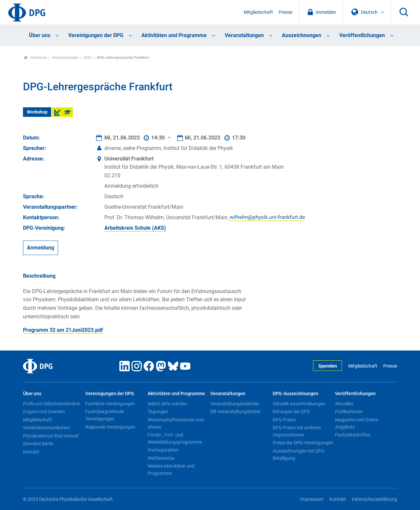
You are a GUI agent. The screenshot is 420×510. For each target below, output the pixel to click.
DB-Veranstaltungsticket (235, 412)
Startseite (35, 58)
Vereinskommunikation (46, 428)
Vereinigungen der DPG (96, 35)
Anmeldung (41, 248)
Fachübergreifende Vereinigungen (105, 415)
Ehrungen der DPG (291, 412)
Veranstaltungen (244, 35)
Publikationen (349, 412)
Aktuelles (344, 404)
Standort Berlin (38, 444)
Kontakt (31, 452)
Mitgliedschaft (258, 12)
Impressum (312, 499)
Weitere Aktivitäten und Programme (171, 470)
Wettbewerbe (161, 458)
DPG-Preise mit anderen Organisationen (297, 431)
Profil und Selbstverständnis (52, 404)
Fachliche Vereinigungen (110, 404)
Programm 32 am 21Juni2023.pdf (63, 330)
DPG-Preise (284, 420)
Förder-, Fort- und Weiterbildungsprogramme (175, 438)
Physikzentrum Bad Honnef (51, 436)
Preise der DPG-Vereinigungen (303, 443)
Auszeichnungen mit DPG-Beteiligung (299, 455)
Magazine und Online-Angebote (357, 423)
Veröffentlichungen (362, 35)
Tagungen (158, 412)
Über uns (40, 35)
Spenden (328, 366)
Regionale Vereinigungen (110, 427)
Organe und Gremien (44, 412)
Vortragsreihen (163, 450)
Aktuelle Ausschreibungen (299, 404)
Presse (285, 12)
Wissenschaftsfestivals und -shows (177, 423)
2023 (88, 58)
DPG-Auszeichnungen (295, 394)
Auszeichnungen (302, 35)
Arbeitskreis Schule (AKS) (135, 228)
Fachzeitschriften (353, 435)
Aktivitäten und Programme (174, 35)
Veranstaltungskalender (235, 404)
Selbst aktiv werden (167, 404)
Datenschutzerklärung (374, 499)
